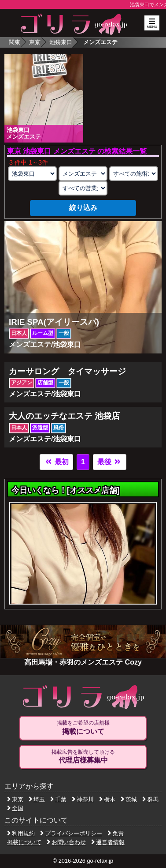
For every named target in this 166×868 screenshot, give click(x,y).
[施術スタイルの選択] (133, 174)
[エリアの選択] (32, 174)
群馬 (150, 799)
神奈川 (83, 799)
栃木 (107, 799)
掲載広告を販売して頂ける (83, 757)
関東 (15, 42)
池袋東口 (61, 42)
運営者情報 (108, 842)
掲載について (24, 842)
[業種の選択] (83, 174)
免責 (116, 833)
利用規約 (21, 833)
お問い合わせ (66, 842)
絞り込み (83, 208)
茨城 (129, 799)
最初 (56, 462)
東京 (35, 42)
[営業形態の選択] (83, 188)
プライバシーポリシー (71, 833)
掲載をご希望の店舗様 (83, 728)
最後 (110, 462)
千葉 (58, 799)
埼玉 (37, 799)
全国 (15, 808)
